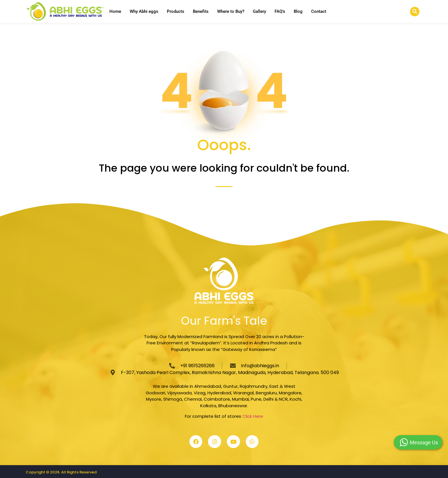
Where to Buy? (231, 11)
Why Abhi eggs (144, 11)
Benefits (201, 11)
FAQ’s (280, 11)
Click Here (253, 416)
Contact (319, 11)
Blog (298, 11)
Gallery (259, 11)
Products (176, 11)
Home (115, 11)
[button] (415, 12)
